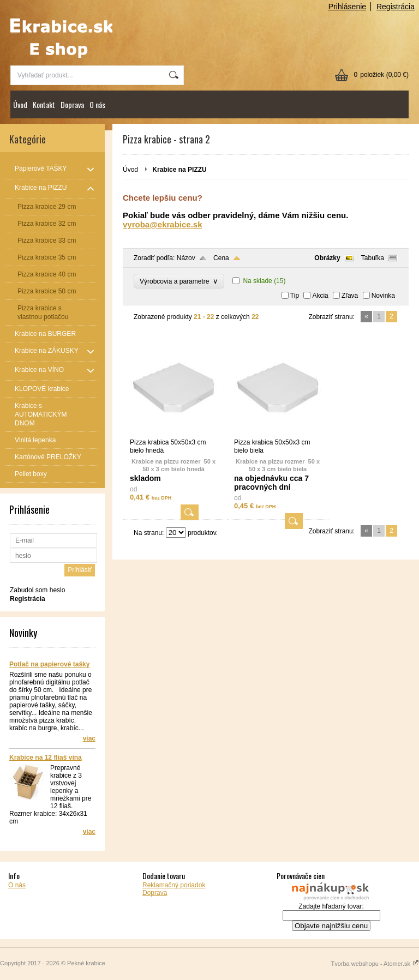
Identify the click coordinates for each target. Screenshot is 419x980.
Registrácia (396, 7)
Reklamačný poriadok (174, 885)
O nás (97, 104)
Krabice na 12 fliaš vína (46, 757)
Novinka (383, 296)
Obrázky (327, 258)
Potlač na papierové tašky (49, 664)
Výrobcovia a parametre (179, 281)
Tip (295, 296)
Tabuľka (373, 258)
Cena (221, 258)
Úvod (20, 104)
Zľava (350, 296)
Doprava (72, 104)
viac (89, 738)
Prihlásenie (347, 7)
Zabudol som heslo (37, 590)
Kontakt (44, 104)
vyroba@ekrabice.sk (163, 224)
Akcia (320, 296)
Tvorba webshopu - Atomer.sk (375, 964)
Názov (186, 258)
